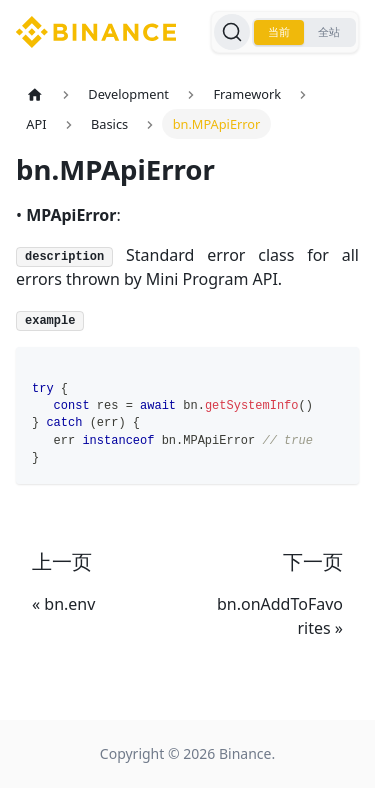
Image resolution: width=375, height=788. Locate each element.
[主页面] (35, 94)
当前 (279, 32)
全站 (329, 32)
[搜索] (232, 32)
